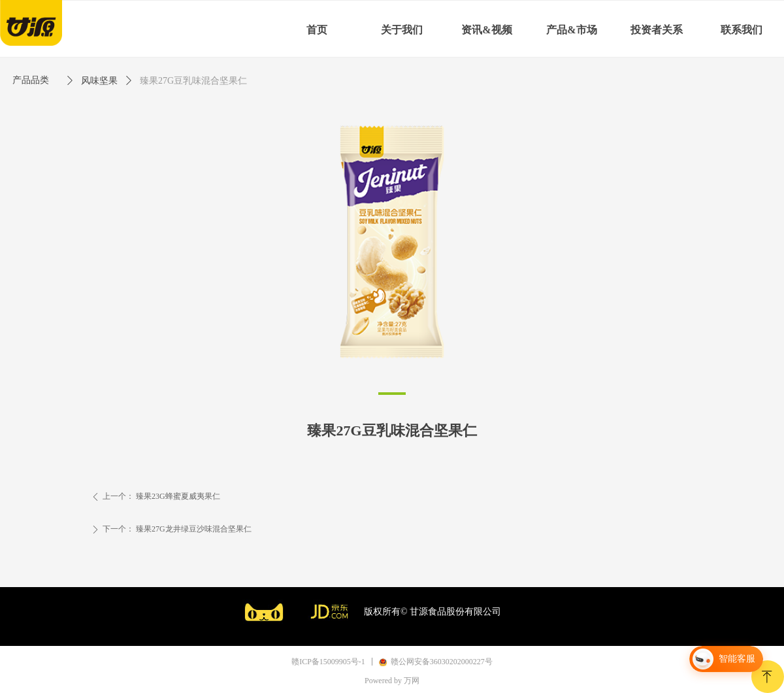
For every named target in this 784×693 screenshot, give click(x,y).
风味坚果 (99, 81)
